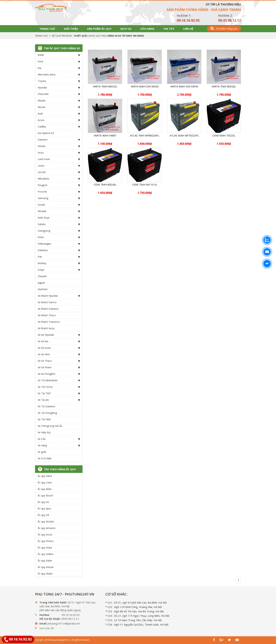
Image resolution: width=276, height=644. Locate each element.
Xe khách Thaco (47, 315)
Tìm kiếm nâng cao (224, 28)
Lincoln (59, 172)
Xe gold (42, 452)
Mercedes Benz (59, 75)
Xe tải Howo (59, 367)
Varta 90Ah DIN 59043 (184, 86)
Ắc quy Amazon (47, 528)
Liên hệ (188, 29)
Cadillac (59, 127)
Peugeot (59, 185)
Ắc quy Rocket (46, 522)
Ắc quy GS (43, 502)
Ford (59, 62)
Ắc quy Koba (45, 548)
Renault (59, 211)
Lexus (59, 166)
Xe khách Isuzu (46, 328)
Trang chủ (47, 29)
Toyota (59, 81)
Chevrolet (59, 94)
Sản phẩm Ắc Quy (99, 29)
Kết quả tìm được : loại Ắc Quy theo (98, 36)
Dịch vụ (126, 29)
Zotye (59, 270)
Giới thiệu (71, 29)
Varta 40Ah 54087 (105, 136)
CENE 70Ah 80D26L (105, 185)
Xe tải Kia (59, 341)
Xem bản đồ (47, 628)
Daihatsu (59, 250)
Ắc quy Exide (45, 561)
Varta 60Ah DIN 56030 (145, 86)
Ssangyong (59, 231)
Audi (59, 114)
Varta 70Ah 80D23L (105, 86)
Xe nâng (59, 445)
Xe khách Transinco (49, 322)
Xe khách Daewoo (48, 309)
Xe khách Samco (47, 302)
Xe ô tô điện (45, 458)
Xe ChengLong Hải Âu (50, 426)
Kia (59, 68)
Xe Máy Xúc (44, 432)
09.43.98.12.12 (230, 20)
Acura (59, 120)
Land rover (59, 159)
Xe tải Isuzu (59, 348)
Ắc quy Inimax (46, 567)
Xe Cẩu (59, 439)
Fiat (59, 257)
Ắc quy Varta (45, 476)
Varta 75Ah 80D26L (224, 86)
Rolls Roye (59, 218)
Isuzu (59, 153)
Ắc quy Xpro (44, 508)
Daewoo (59, 140)
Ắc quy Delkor (46, 554)
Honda (59, 146)
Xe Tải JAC (59, 400)
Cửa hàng (147, 29)
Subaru (59, 224)
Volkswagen (59, 244)
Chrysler (42, 276)
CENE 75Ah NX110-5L (145, 185)
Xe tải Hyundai (59, 335)
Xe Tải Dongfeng (47, 413)
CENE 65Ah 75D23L (224, 136)
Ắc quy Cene (45, 482)
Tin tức (169, 29)
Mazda (59, 101)
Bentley (59, 263)
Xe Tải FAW (44, 419)
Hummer (43, 289)
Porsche (59, 192)
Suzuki (59, 205)
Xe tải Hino (59, 354)
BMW (59, 55)
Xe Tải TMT (59, 393)
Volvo (59, 237)
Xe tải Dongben (59, 374)
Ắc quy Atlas (45, 489)
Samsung (59, 198)
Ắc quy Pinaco (46, 541)
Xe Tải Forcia (59, 387)
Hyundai (59, 88)
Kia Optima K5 (46, 133)
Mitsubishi (59, 179)
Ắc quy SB (43, 515)
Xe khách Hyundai (59, 296)
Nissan (59, 107)
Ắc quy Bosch (45, 495)
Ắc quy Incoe (45, 535)
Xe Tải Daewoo (46, 406)
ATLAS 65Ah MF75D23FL (184, 136)
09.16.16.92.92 (188, 20)
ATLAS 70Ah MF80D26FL (145, 136)
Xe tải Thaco (59, 361)
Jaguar (41, 283)
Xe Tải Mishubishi (59, 380)
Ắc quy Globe (45, 574)
